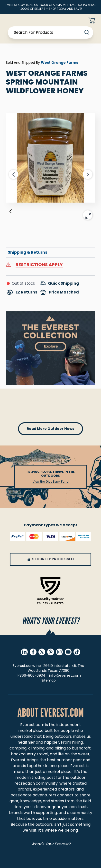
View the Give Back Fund (51, 482)
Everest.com (32, 725)
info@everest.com (65, 675)
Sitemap (49, 680)
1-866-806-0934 (31, 675)
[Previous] (11, 212)
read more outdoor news (50, 429)
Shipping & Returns (28, 252)
